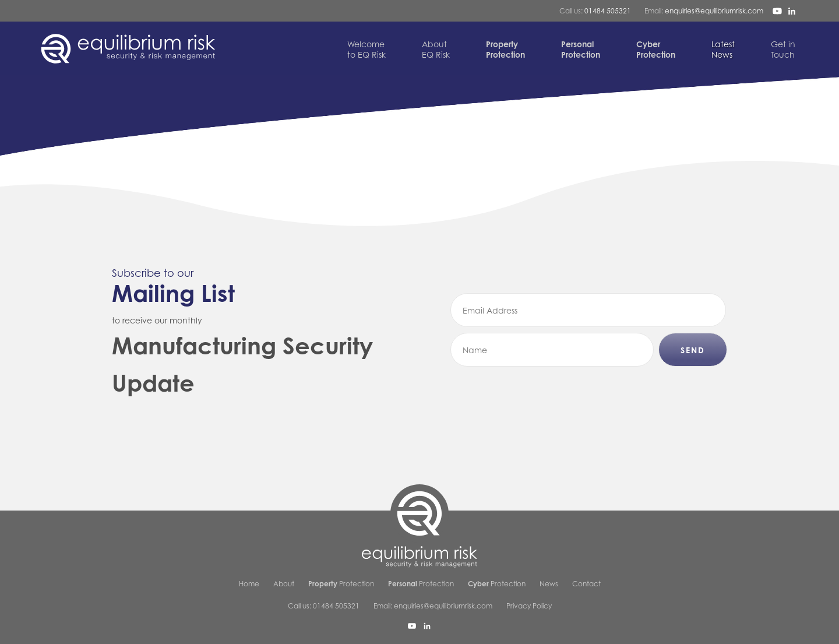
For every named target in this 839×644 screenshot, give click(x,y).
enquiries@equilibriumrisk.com (714, 11)
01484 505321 (608, 11)
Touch (783, 49)
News (723, 49)
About (284, 584)
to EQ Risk (366, 49)
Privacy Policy (529, 606)
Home (249, 584)
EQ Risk (436, 49)
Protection (341, 584)
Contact (586, 584)
